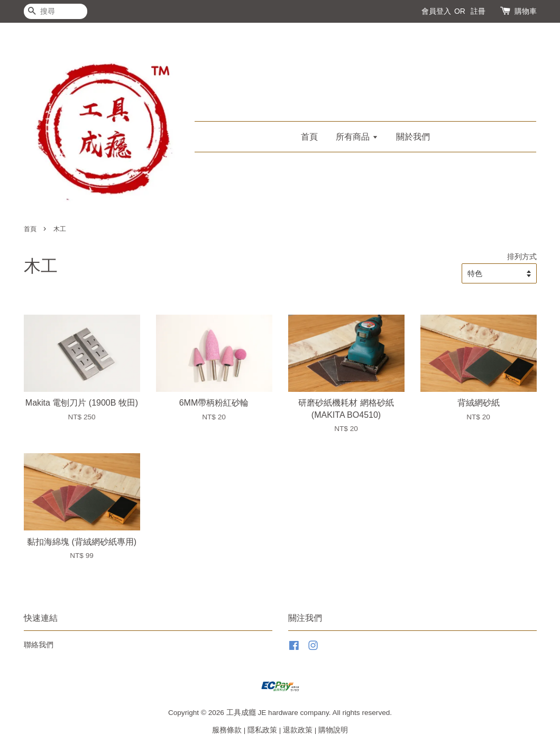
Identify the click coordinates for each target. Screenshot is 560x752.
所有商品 (357, 137)
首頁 (309, 137)
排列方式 (522, 256)
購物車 (526, 11)
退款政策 (298, 730)
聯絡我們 (39, 645)
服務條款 (227, 730)
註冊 (478, 11)
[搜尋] (56, 11)
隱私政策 (262, 730)
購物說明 (333, 730)
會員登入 (436, 11)
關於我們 (413, 137)
